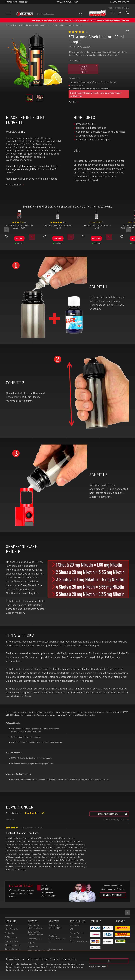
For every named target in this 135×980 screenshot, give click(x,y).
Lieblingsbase (14, 169)
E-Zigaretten (11, 937)
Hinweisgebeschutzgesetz (40, 950)
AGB (72, 929)
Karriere (126, 8)
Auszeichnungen (13, 949)
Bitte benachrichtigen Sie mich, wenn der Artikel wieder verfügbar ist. (96, 94)
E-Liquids (9, 933)
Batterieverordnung (79, 941)
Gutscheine (33, 947)
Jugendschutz (12, 941)
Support (32, 942)
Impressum (75, 925)
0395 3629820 (55, 928)
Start (8, 25)
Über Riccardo (11, 929)
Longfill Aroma (22, 166)
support (118, 8)
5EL (23, 132)
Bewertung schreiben (112, 814)
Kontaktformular (56, 949)
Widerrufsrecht (77, 933)
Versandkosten (87, 82)
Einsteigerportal (13, 945)
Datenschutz (75, 937)
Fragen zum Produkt (113, 895)
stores (111, 8)
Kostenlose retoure (120, 2)
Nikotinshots (39, 169)
